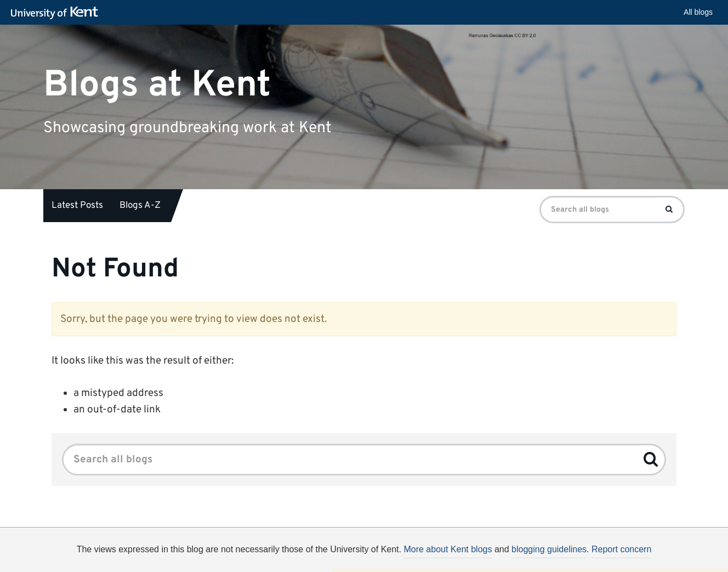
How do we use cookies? (436, 557)
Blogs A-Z (140, 206)
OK (544, 558)
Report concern (621, 549)
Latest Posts (77, 206)
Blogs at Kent (157, 85)
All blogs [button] (698, 12)
